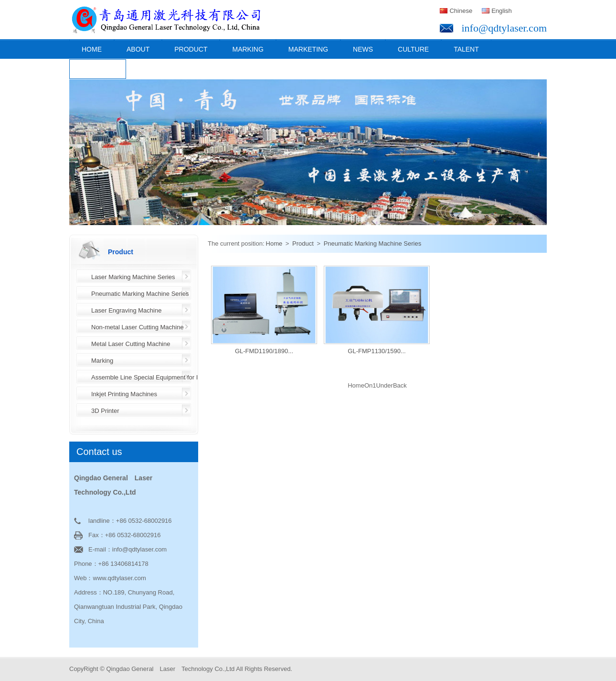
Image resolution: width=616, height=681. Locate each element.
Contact (98, 69)
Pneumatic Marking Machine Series (140, 294)
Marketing (308, 49)
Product (191, 49)
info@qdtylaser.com (504, 28)
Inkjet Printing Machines (124, 394)
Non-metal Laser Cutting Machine (138, 327)
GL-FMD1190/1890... (264, 351)
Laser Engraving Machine (126, 310)
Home (92, 49)
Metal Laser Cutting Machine (131, 344)
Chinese (461, 11)
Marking (248, 49)
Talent (466, 49)
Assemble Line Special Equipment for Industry (155, 377)
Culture (413, 49)
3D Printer (105, 411)
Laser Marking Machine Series (133, 277)
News (363, 49)
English (502, 11)
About (138, 49)
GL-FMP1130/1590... (377, 351)
